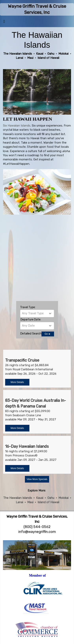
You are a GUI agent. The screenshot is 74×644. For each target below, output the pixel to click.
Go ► (48, 334)
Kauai (40, 498)
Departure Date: (31, 320)
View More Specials (37, 479)
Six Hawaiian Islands (17, 126)
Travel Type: (28, 307)
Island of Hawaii (48, 502)
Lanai (19, 502)
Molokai (63, 498)
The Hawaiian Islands (18, 498)
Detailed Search (31, 333)
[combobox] (37, 313)
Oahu (51, 498)
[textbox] (37, 313)
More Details (17, 382)
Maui (30, 502)
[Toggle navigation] (4, 22)
